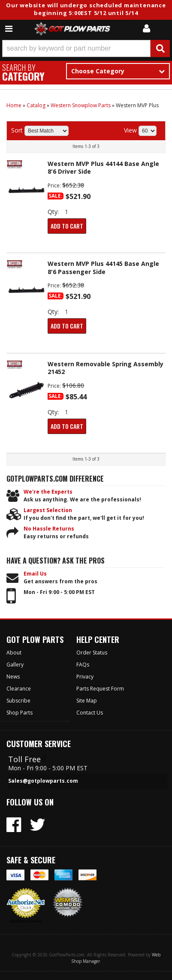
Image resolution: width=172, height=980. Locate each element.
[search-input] (76, 48)
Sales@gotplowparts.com (43, 781)
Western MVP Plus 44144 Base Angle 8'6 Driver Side (103, 167)
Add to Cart (67, 226)
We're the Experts (48, 492)
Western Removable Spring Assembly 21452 (106, 368)
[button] (86, 48)
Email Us (35, 574)
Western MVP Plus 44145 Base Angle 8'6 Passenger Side (103, 267)
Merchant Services (26, 921)
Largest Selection (48, 510)
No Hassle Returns (49, 529)
